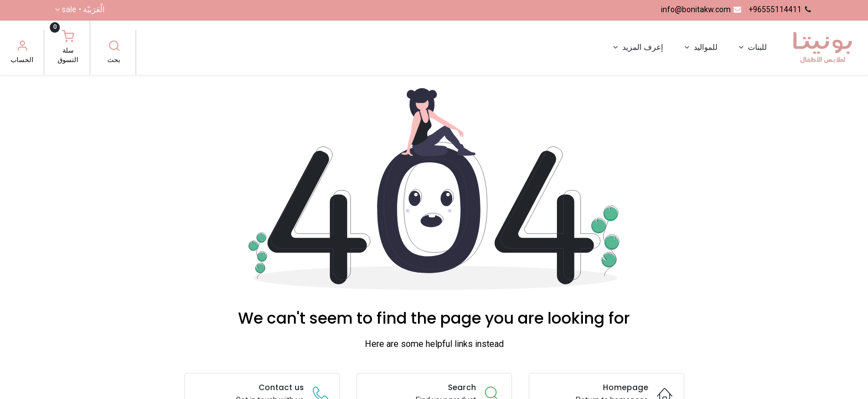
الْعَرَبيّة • (83, 10)
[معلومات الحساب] (22, 47)
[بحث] (114, 47)
